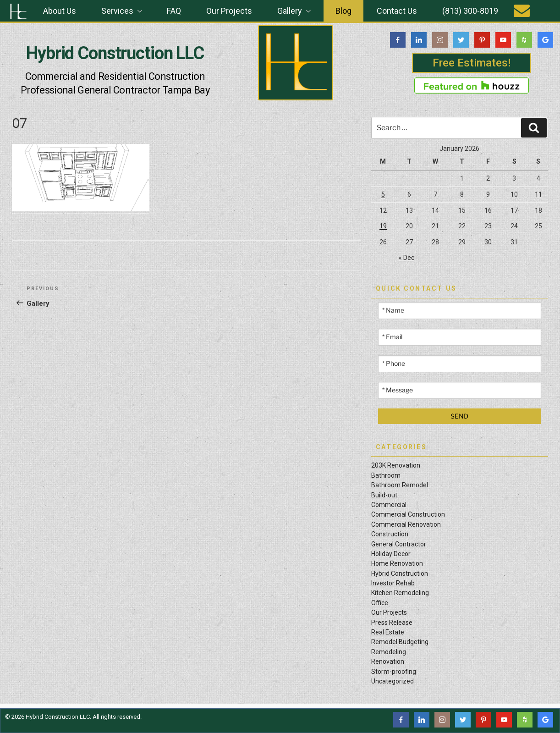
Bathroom (386, 475)
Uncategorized (393, 681)
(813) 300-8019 (470, 11)
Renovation (388, 661)
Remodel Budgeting (400, 642)
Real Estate (388, 632)
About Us (60, 11)
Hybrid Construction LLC (115, 53)
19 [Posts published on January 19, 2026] (383, 226)
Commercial (389, 505)
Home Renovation (397, 563)
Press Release (392, 623)
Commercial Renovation (406, 524)
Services (123, 11)
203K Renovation (396, 465)
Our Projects (229, 11)
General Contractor (399, 544)
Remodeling (389, 652)
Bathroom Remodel (400, 485)
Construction (390, 534)
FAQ (174, 11)
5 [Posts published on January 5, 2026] (383, 194)
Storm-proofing (394, 672)
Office (380, 603)
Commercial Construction (408, 514)
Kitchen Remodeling (400, 593)
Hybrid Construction (400, 573)
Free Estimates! (472, 63)
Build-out (384, 495)
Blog (343, 11)
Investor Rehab (393, 583)
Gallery (295, 11)
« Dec (406, 258)
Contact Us (397, 11)
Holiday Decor (391, 554)
